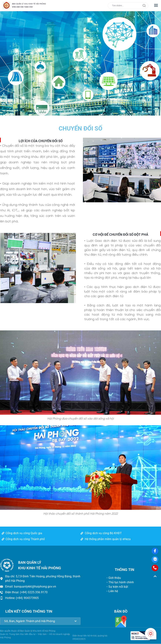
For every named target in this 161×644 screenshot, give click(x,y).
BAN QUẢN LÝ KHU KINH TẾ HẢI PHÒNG (29, 4)
